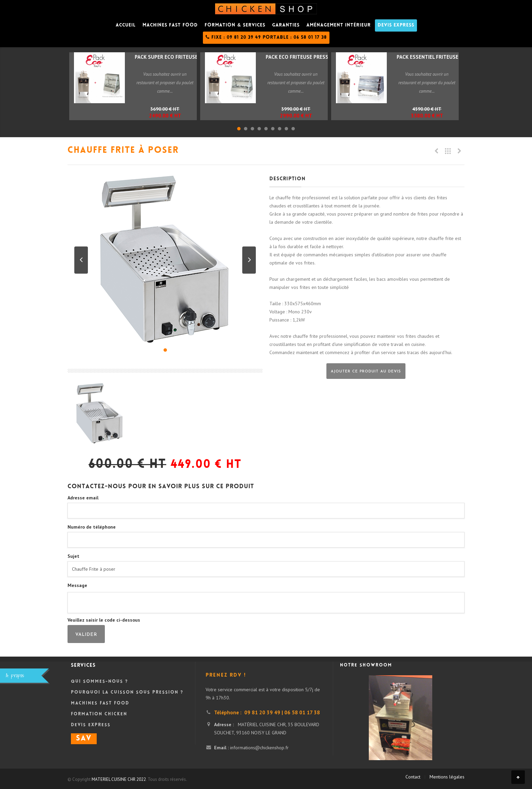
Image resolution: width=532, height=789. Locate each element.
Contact (413, 777)
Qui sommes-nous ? (99, 682)
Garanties (286, 25)
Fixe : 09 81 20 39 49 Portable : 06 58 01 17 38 (266, 37)
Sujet (73, 556)
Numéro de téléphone (92, 527)
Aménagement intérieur (339, 25)
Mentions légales (447, 777)
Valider (86, 635)
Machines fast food (170, 25)
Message (77, 585)
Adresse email (83, 498)
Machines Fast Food (100, 703)
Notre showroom (366, 665)
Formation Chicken (99, 714)
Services (83, 666)
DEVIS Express (396, 25)
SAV (84, 739)
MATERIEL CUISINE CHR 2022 (119, 779)
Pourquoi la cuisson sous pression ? (127, 693)
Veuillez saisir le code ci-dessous (104, 620)
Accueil (126, 25)
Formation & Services (235, 25)
